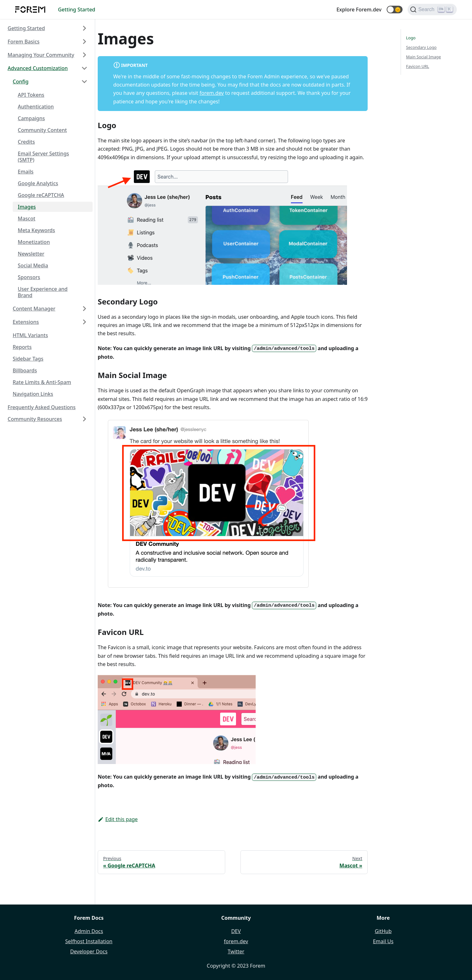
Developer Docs (89, 951)
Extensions (26, 322)
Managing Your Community (41, 55)
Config (21, 82)
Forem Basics (24, 42)
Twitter (236, 951)
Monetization (34, 242)
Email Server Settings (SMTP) (43, 157)
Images (27, 207)
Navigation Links (33, 394)
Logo (411, 38)
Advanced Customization (38, 68)
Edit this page (118, 819)
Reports (22, 347)
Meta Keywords (36, 230)
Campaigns (31, 118)
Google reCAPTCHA (41, 195)
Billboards (25, 370)
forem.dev (212, 93)
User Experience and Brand (43, 292)
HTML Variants (30, 335)
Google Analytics (38, 183)
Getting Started (77, 10)
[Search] (432, 10)
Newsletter (31, 254)
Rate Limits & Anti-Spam (42, 382)
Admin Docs (89, 931)
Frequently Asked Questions (42, 407)
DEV (236, 931)
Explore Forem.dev (359, 10)
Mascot (26, 219)
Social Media (33, 265)
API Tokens (31, 95)
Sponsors (29, 277)
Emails (26, 172)
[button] (395, 10)
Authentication (36, 107)
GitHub (383, 931)
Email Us (383, 941)
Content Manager (34, 309)
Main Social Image (423, 57)
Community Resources (35, 419)
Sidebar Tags (28, 359)
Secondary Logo (421, 47)
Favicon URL (418, 66)
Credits (26, 142)
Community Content (42, 130)
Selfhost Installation (89, 941)
